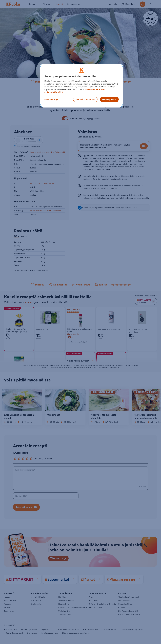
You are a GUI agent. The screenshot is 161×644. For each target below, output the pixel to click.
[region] (82, 86)
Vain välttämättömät (85, 99)
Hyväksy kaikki (109, 99)
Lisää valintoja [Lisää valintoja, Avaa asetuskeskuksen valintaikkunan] (51, 99)
